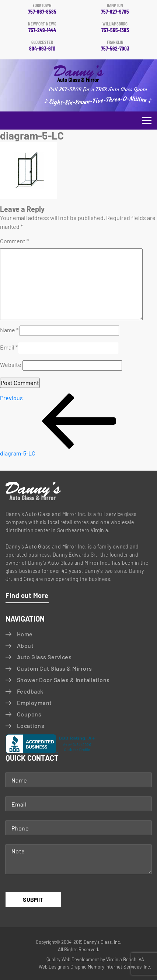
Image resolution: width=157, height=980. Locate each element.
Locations (31, 725)
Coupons (29, 714)
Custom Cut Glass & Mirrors (54, 668)
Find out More (27, 595)
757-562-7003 (115, 46)
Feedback (30, 691)
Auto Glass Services (44, 657)
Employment (34, 703)
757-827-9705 (115, 9)
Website (11, 365)
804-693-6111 (42, 46)
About (25, 645)
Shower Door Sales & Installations (63, 680)
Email (9, 347)
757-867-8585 (42, 9)
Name (9, 330)
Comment (14, 241)
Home (25, 634)
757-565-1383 (115, 27)
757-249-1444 (42, 27)
